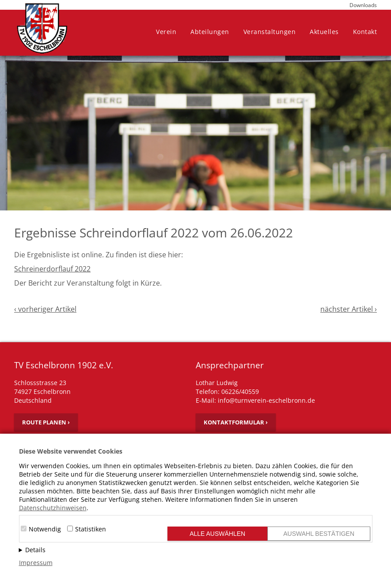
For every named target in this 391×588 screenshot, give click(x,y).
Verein (166, 32)
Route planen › (46, 422)
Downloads (363, 5)
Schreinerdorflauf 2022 (52, 269)
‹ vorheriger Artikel (45, 309)
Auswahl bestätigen (319, 534)
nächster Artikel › (349, 309)
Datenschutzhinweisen (53, 508)
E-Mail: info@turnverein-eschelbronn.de (255, 400)
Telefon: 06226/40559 (227, 391)
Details (35, 550)
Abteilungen (210, 32)
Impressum (36, 563)
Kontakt (365, 32)
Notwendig (45, 529)
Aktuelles (324, 32)
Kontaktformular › (236, 422)
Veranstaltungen (270, 32)
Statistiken (91, 529)
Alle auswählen (217, 534)
